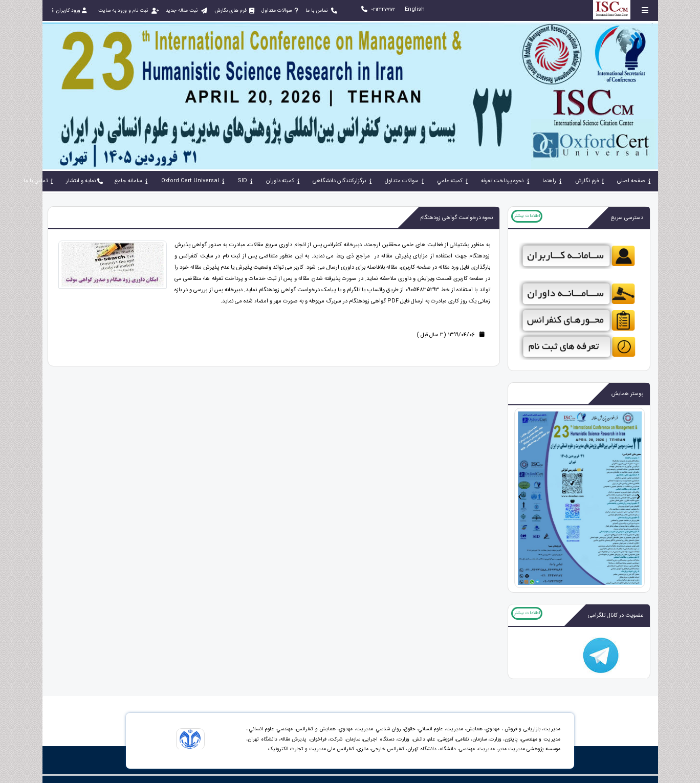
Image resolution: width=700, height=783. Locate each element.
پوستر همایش (627, 394)
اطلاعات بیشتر (527, 216)
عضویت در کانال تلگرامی (616, 615)
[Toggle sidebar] (645, 10)
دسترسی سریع (627, 218)
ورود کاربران (70, 10)
